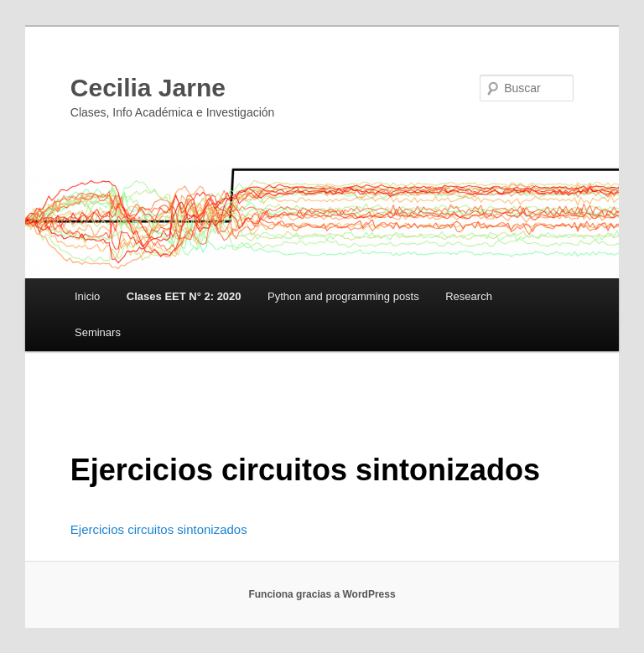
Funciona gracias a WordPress (322, 594)
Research (469, 296)
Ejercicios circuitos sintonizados (159, 529)
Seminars (98, 332)
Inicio (87, 296)
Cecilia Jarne (148, 88)
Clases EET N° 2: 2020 (184, 296)
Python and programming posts (343, 296)
